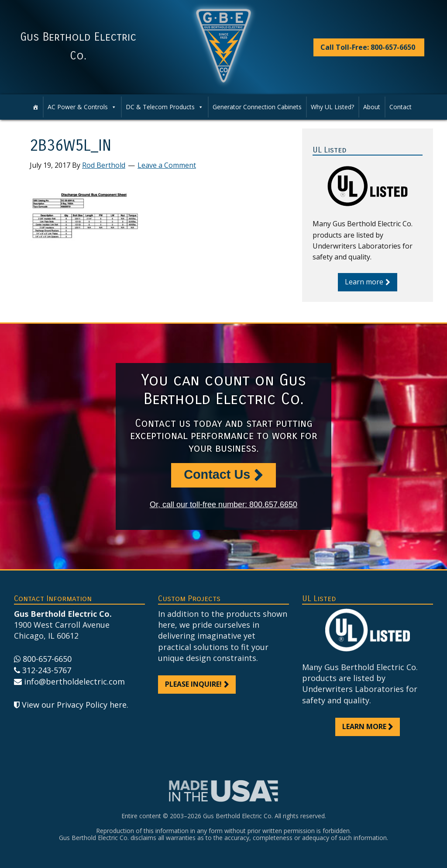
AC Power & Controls (82, 107)
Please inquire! (193, 684)
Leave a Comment (167, 165)
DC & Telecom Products (165, 107)
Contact (401, 107)
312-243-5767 (47, 670)
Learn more (364, 282)
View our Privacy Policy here (74, 705)
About (372, 107)
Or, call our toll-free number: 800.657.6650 (223, 505)
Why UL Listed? (332, 107)
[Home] (35, 107)
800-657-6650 (47, 659)
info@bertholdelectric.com (74, 681)
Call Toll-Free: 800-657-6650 (368, 47)
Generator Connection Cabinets (257, 107)
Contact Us (217, 474)
